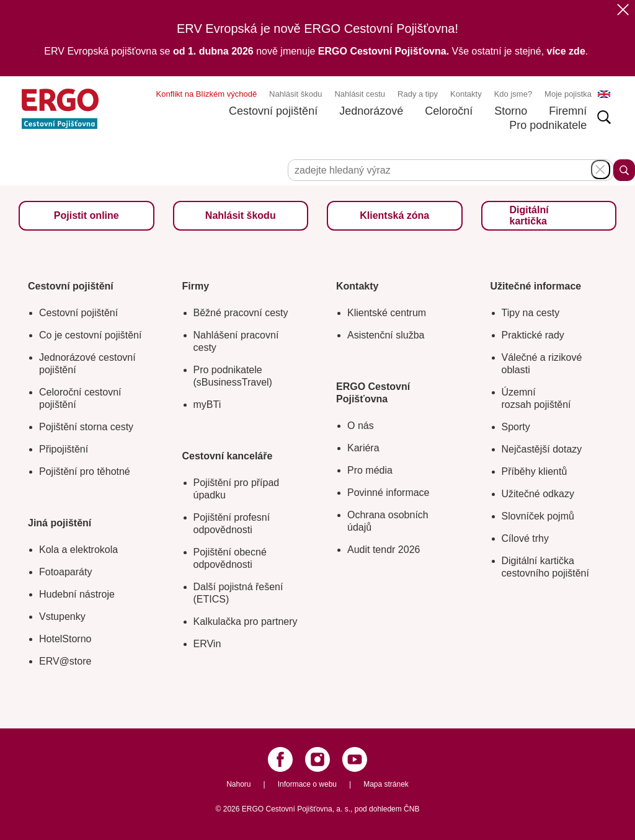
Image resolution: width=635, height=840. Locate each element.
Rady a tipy (418, 94)
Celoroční (449, 111)
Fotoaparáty (65, 572)
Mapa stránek (386, 784)
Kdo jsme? (513, 94)
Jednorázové (371, 111)
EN (604, 94)
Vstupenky (62, 617)
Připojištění (64, 449)
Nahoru (238, 784)
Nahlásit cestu (360, 94)
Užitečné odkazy (538, 494)
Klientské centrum (387, 313)
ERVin (207, 644)
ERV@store (65, 661)
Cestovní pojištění (273, 111)
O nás (361, 426)
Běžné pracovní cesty (241, 313)
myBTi (207, 405)
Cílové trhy (525, 538)
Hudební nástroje (77, 594)
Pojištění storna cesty (86, 427)
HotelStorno (65, 639)
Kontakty (466, 94)
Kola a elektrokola (78, 550)
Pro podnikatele (548, 125)
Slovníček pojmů (538, 516)
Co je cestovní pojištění (90, 335)
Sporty (516, 427)
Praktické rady (533, 335)
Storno (511, 111)
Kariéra (363, 448)
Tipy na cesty (531, 313)
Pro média (370, 470)
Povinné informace (389, 493)
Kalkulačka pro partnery (246, 621)
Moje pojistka (568, 94)
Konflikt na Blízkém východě (207, 94)
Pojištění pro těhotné (85, 471)
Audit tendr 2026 (384, 550)
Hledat (624, 170)
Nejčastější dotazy (542, 449)
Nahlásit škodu (295, 94)
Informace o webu (307, 784)
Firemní (568, 111)
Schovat (601, 170)
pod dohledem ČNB (387, 809)
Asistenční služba (386, 335)
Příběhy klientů (535, 471)
